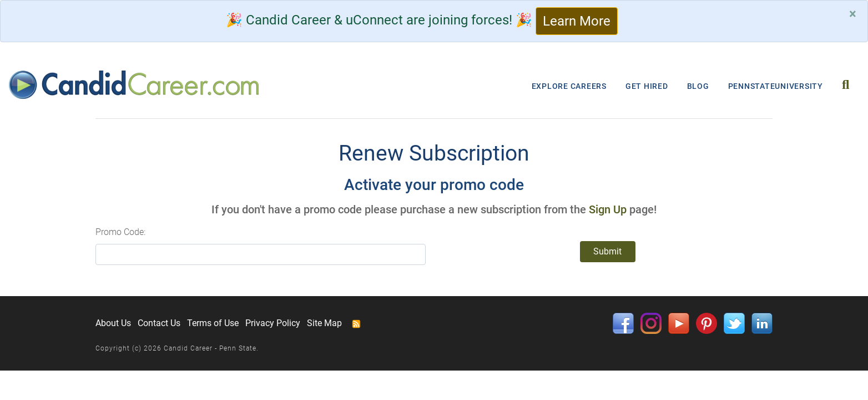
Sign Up (608, 209)
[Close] (853, 14)
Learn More (577, 21)
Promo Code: (120, 232)
